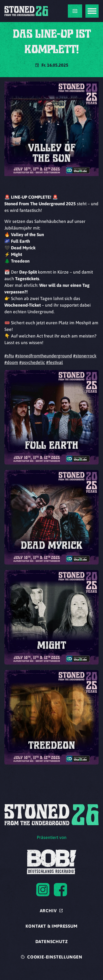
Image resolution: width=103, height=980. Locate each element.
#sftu (9, 356)
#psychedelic (32, 362)
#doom (11, 362)
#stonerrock (85, 356)
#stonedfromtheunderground (44, 356)
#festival (55, 362)
